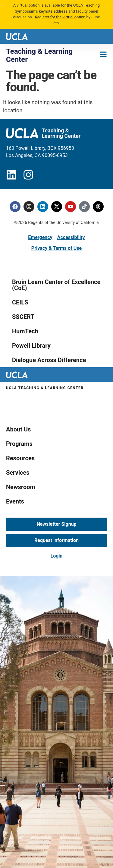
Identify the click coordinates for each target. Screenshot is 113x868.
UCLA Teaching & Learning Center (45, 388)
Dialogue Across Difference (49, 360)
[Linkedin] (43, 207)
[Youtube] (71, 207)
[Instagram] (29, 207)
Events (15, 501)
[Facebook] (15, 207)
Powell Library (31, 346)
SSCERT (23, 317)
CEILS (20, 302)
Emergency (40, 237)
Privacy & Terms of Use (56, 248)
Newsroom (21, 487)
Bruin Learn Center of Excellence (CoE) (56, 285)
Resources (20, 458)
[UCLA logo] (17, 36)
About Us (18, 429)
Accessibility (71, 237)
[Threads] (98, 207)
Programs (19, 444)
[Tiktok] (84, 207)
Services (18, 473)
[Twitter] (57, 207)
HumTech (25, 331)
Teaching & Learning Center (39, 55)
